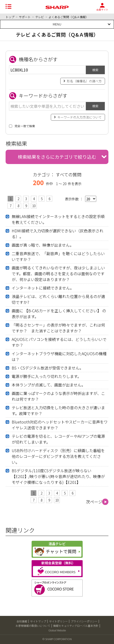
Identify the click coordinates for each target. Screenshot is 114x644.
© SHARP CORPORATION (57, 639)
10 (34, 206)
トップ (10, 17)
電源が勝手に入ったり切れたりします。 (46, 376)
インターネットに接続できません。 (43, 288)
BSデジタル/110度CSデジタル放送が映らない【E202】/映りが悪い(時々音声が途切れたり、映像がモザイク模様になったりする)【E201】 (58, 476)
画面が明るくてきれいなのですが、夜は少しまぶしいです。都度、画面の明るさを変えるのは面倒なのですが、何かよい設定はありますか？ (58, 274)
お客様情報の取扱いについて (33, 626)
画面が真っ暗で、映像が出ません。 (43, 245)
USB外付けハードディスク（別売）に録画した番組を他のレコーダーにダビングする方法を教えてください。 (58, 456)
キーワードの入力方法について (79, 117)
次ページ (94, 502)
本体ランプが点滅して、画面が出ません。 (48, 385)
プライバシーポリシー (84, 621)
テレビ (40, 17)
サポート (25, 17)
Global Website (57, 630)
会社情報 (22, 621)
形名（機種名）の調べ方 (84, 81)
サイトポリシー (58, 621)
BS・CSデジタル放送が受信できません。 (48, 368)
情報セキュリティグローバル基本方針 (76, 626)
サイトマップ (38, 621)
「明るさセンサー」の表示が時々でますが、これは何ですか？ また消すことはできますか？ (58, 328)
